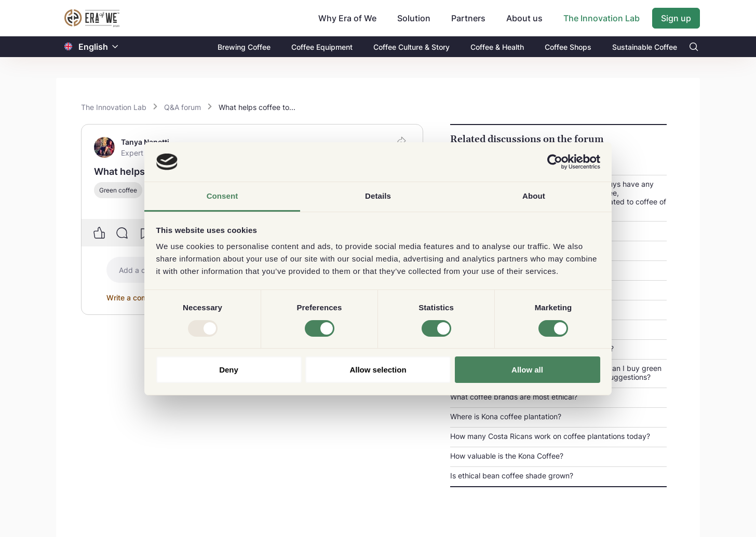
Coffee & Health (497, 47)
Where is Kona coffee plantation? (506, 416)
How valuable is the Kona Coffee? (507, 456)
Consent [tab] (222, 196)
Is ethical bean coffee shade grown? (512, 476)
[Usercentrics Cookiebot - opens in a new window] (555, 162)
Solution (414, 18)
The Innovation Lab (602, 18)
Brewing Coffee (244, 47)
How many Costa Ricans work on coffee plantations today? (550, 436)
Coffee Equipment (322, 47)
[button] (115, 47)
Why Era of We (347, 18)
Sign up (676, 18)
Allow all (527, 370)
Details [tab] (378, 196)
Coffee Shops (568, 47)
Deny (229, 370)
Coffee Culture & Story (411, 47)
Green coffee (118, 190)
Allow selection (378, 370)
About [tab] (534, 196)
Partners (468, 18)
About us (524, 18)
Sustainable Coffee (645, 47)
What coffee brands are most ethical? (514, 397)
